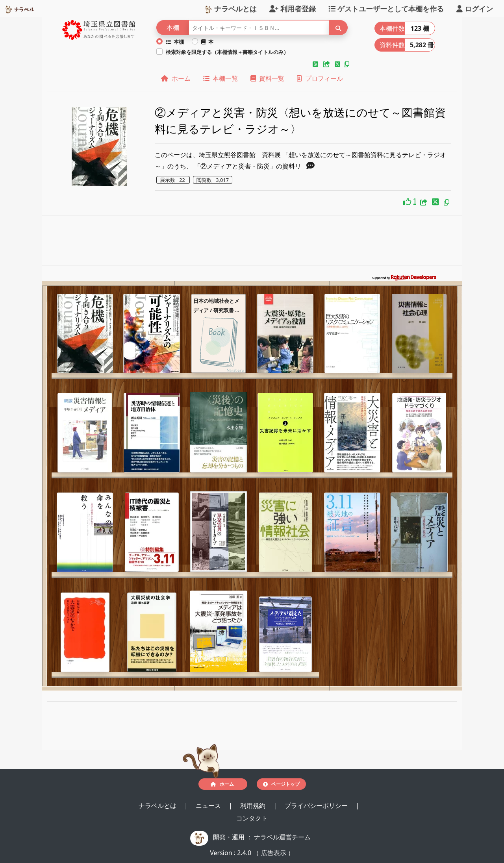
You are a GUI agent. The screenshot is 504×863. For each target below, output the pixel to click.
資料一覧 (267, 78)
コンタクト (252, 818)
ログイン (475, 8)
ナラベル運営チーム (282, 837)
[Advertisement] (252, 243)
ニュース (209, 806)
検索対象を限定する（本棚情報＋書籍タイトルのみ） (227, 52)
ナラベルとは (231, 8)
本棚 (175, 42)
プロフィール (320, 78)
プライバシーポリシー (317, 806)
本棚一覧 (220, 78)
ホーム (176, 78)
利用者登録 (293, 8)
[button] (316, 64)
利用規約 (254, 806)
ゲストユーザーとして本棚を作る (386, 8)
